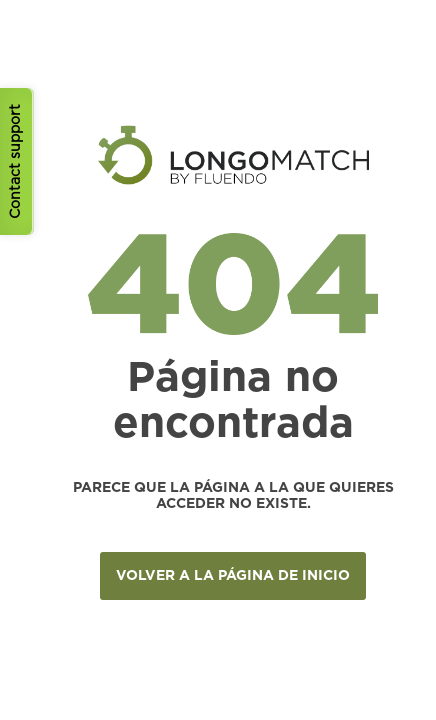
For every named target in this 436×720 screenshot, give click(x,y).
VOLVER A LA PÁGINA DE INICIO (233, 576)
